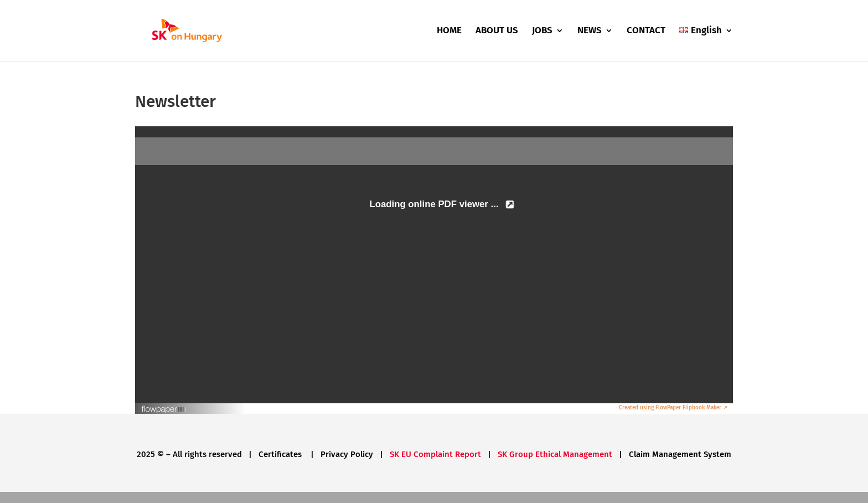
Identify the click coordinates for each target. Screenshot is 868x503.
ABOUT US (497, 31)
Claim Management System (680, 454)
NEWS (590, 31)
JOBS (542, 31)
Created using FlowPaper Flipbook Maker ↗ (673, 408)
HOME (449, 31)
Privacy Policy (347, 454)
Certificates (281, 454)
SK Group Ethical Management (555, 454)
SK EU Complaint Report (435, 454)
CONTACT (646, 31)
